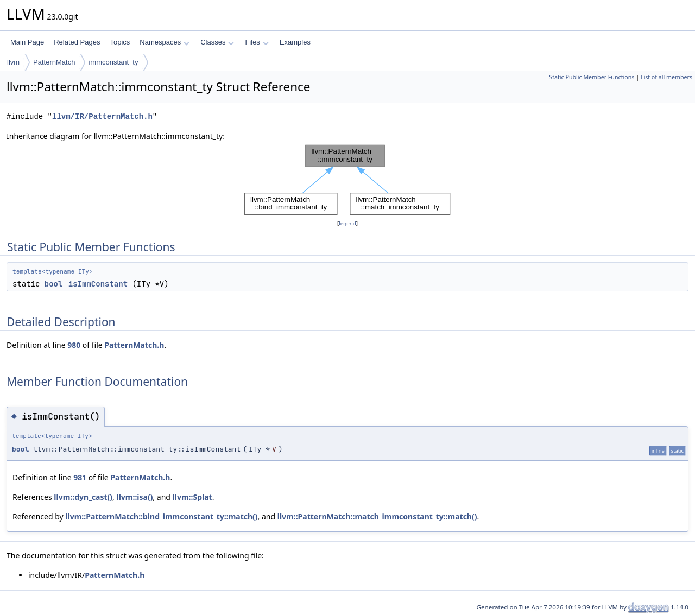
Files (257, 42)
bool (54, 284)
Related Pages (77, 42)
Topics (120, 42)
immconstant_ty (113, 62)
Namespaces (164, 42)
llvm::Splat (192, 497)
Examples (295, 42)
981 (80, 477)
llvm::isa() (135, 497)
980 (74, 345)
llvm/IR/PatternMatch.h (102, 116)
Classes (217, 42)
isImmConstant (98, 284)
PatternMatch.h (134, 345)
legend (347, 223)
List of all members (666, 77)
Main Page (27, 42)
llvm (13, 62)
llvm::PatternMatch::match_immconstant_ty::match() (377, 516)
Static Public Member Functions (592, 77)
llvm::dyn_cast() (83, 497)
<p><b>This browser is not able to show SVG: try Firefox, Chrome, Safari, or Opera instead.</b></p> (347, 180)
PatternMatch (54, 62)
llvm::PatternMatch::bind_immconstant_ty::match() (161, 516)
